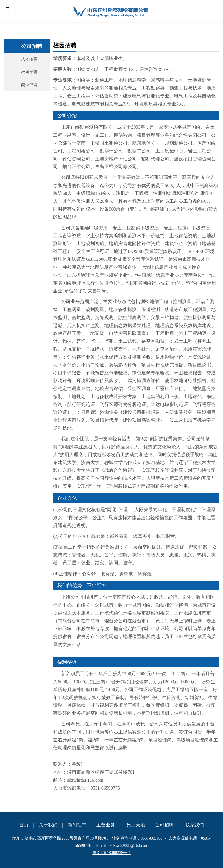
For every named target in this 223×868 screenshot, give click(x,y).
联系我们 (195, 825)
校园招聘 (29, 72)
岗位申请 (29, 84)
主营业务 (106, 825)
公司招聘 (164, 825)
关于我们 (48, 825)
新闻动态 (77, 825)
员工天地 (136, 825)
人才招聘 (29, 59)
